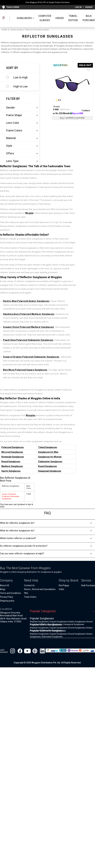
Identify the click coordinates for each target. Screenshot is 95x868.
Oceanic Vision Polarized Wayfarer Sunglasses (28, 327)
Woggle (29, 213)
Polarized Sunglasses (13, 447)
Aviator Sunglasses (77, 622)
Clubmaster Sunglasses (50, 462)
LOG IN (78, 7)
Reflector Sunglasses (37, 30)
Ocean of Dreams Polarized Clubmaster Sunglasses (31, 357)
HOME (4, 30)
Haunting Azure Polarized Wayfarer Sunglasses (29, 314)
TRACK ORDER (13, 7)
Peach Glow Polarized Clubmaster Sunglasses (28, 340)
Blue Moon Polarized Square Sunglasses (25, 370)
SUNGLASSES (24, 18)
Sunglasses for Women (50, 457)
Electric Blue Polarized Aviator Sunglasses (26, 301)
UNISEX (60, 18)
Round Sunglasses (11, 462)
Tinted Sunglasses (48, 447)
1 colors (86, 110)
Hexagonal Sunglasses (50, 471)
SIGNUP (89, 7)
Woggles (31, 415)
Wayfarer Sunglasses (12, 466)
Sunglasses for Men (48, 452)
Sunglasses (16, 30)
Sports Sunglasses (11, 471)
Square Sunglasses (58, 622)
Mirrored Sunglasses (12, 452)
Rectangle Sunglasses (13, 457)
